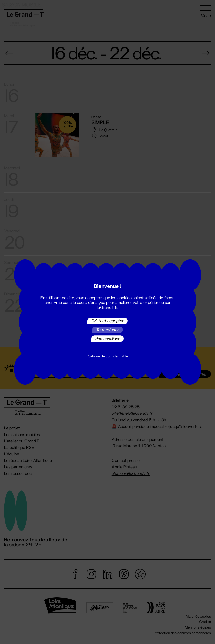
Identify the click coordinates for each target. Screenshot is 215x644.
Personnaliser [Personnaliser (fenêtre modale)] (108, 338)
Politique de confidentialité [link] (108, 356)
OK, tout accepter (108, 321)
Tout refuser (108, 330)
